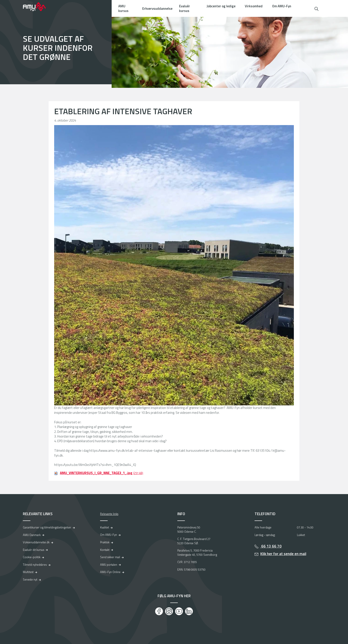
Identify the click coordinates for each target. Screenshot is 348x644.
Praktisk (105, 542)
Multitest (28, 572)
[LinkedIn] (189, 611)
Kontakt (105, 550)
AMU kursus (123, 8)
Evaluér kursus (185, 8)
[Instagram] (169, 611)
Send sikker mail (110, 557)
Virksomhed (254, 6)
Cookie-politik (32, 557)
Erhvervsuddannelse (157, 9)
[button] (316, 8)
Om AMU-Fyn (282, 6)
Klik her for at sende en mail (283, 554)
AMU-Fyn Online (110, 572)
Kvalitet (105, 527)
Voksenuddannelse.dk (36, 542)
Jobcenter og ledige (221, 6)
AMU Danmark (32, 535)
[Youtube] (179, 611)
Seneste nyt (30, 579)
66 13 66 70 (271, 546)
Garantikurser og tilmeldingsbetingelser (47, 527)
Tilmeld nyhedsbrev (35, 565)
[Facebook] (159, 611)
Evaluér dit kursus (34, 550)
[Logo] (37, 7)
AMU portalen (109, 565)
